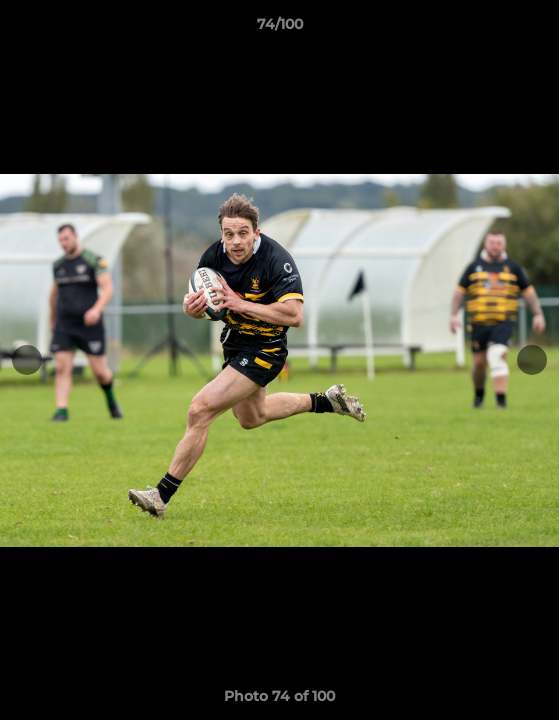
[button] (535, 29)
